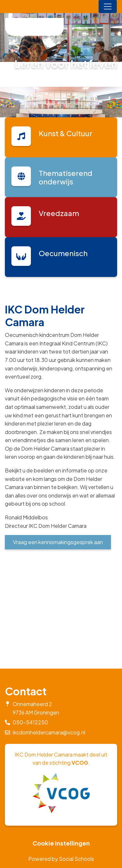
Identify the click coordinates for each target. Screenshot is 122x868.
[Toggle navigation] (108, 7)
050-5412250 (30, 722)
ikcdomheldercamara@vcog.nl (49, 732)
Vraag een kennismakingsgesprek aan (58, 542)
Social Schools (76, 859)
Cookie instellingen (61, 843)
